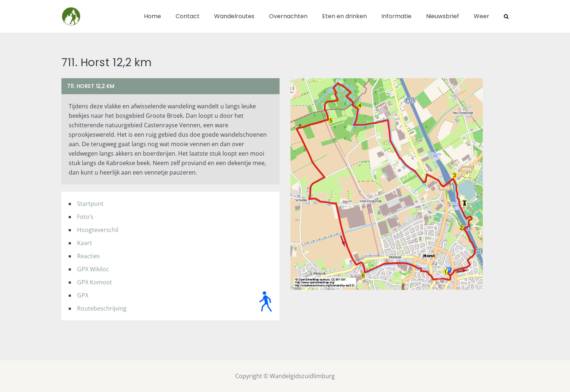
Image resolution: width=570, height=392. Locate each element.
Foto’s (85, 217)
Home (152, 16)
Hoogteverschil (98, 230)
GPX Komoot (95, 282)
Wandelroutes (234, 16)
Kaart (85, 243)
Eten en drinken (344, 16)
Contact (188, 16)
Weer (481, 16)
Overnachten (288, 16)
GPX (83, 295)
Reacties (89, 256)
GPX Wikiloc (93, 269)
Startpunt (90, 204)
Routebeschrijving (102, 308)
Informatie (396, 16)
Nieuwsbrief (443, 16)
